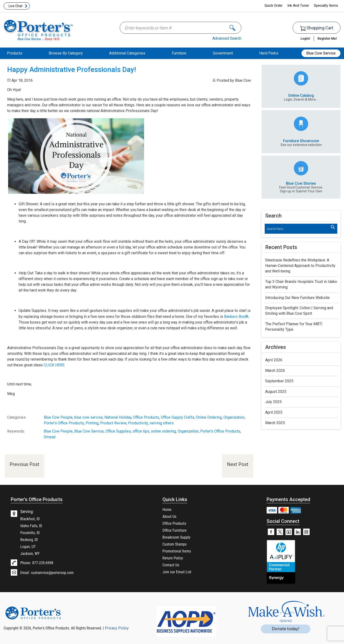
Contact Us (171, 565)
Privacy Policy (117, 628)
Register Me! (327, 38)
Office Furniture (175, 530)
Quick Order (274, 5)
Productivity (138, 423)
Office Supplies (118, 431)
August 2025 (276, 392)
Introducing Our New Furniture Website (297, 298)
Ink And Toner (298, 5)
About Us (169, 516)
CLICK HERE (54, 365)
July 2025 (273, 402)
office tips (141, 431)
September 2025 (279, 381)
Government (223, 53)
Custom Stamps (175, 544)
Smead (50, 437)
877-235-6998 (43, 563)
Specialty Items (326, 5)
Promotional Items (177, 551)
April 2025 (274, 412)
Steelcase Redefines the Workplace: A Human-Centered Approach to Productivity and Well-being (300, 266)
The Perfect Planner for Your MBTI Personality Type (294, 327)
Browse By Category (66, 53)
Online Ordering (209, 417)
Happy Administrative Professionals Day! (72, 70)
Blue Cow (243, 80)
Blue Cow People (58, 417)
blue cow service (89, 417)
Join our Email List (177, 572)
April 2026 (274, 360)
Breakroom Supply (176, 537)
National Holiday (118, 417)
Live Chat (16, 6)
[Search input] (299, 229)
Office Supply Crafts (177, 417)
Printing (92, 423)
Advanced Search (227, 38)
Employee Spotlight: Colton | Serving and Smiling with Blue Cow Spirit (299, 311)
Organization (234, 417)
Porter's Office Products (64, 423)
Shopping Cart (317, 28)
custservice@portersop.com (52, 572)
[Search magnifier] (333, 227)
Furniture (179, 53)
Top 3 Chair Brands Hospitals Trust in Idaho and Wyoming (301, 284)
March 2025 (275, 423)
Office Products (146, 417)
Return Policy (173, 558)
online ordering (163, 431)
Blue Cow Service (321, 53)
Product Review (113, 423)
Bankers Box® (236, 317)
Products (15, 53)
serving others (162, 423)
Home (167, 509)
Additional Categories (127, 53)
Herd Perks (269, 53)
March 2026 (275, 371)
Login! (305, 38)
